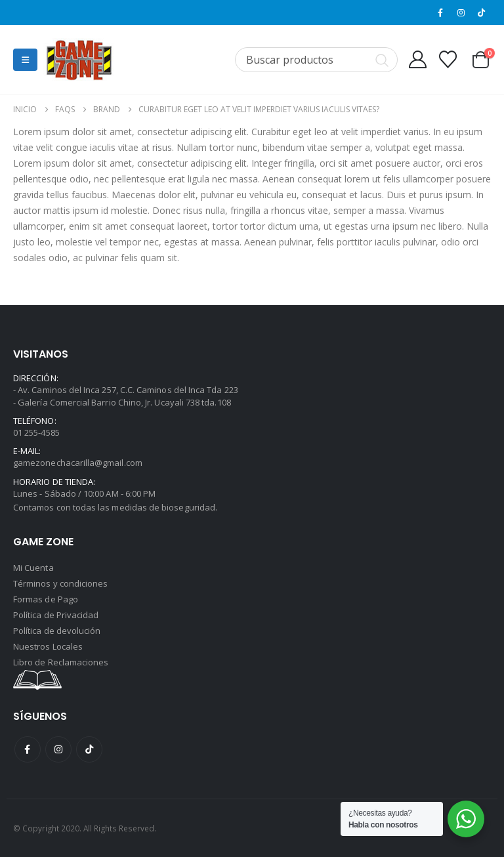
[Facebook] (440, 12)
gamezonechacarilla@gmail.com (78, 463)
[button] (25, 60)
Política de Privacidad (56, 615)
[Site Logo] (79, 60)
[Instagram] (461, 12)
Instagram (58, 749)
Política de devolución (57, 631)
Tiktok (89, 749)
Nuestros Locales (48, 646)
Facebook (28, 749)
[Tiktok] (482, 12)
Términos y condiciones (60, 583)
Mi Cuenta (33, 568)
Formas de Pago (46, 599)
